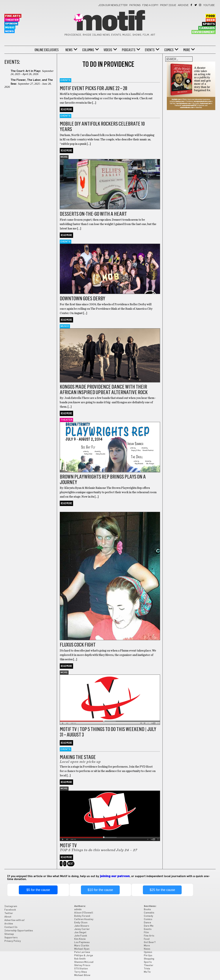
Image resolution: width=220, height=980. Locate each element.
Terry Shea (80, 972)
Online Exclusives (47, 50)
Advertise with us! (15, 920)
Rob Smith (80, 959)
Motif (110, 22)
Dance (147, 923)
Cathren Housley (84, 919)
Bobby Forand (82, 916)
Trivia (147, 969)
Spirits (209, 24)
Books (147, 910)
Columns (88, 50)
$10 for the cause (100, 890)
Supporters (11, 938)
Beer (211, 20)
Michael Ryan (82, 949)
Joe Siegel (80, 933)
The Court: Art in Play (25, 71)
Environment (204, 32)
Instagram (200, 5)
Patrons (135, 5)
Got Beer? (150, 942)
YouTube (209, 5)
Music (10, 28)
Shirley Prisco (82, 965)
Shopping (149, 959)
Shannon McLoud (84, 962)
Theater (12, 20)
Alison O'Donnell (84, 913)
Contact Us (11, 927)
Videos (108, 50)
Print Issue (168, 5)
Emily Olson (81, 923)
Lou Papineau (82, 942)
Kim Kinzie (80, 939)
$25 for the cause (162, 890)
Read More (66, 109)
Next (71, 864)
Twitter (196, 5)
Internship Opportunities (19, 931)
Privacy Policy (13, 941)
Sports (148, 962)
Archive (183, 5)
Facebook (192, 5)
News (10, 31)
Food (211, 16)
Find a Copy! (150, 5)
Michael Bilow (82, 975)
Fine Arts (13, 16)
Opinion (11, 24)
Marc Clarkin (82, 946)
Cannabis (207, 28)
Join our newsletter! (113, 5)
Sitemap (9, 934)
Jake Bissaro (82, 926)
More (187, 50)
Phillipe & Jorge (84, 956)
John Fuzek (81, 936)
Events (150, 50)
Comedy (148, 916)
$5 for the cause (38, 890)
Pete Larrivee (82, 952)
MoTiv (147, 972)
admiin (78, 910)
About (8, 917)
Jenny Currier (82, 929)
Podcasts (129, 50)
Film (146, 933)
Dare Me (66, 510)
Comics (169, 50)
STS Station (81, 969)
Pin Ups (148, 956)
